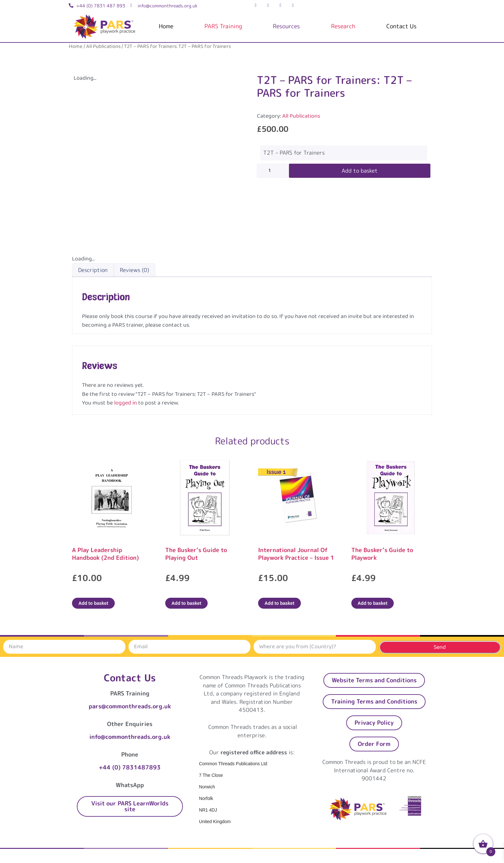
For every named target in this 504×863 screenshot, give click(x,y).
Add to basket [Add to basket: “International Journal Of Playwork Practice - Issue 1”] (279, 603)
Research (343, 26)
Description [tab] (93, 270)
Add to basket (360, 171)
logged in (126, 403)
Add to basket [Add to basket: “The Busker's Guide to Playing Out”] (187, 603)
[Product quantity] (273, 171)
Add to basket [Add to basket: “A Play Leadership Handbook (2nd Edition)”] (93, 603)
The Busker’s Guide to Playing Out (196, 554)
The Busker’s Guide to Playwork (382, 554)
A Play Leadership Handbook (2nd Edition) (105, 554)
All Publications (103, 46)
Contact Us (401, 26)
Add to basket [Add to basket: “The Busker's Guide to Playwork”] (373, 603)
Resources (286, 26)
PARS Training (223, 26)
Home (166, 26)
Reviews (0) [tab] (135, 270)
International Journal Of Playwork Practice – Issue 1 (296, 554)
